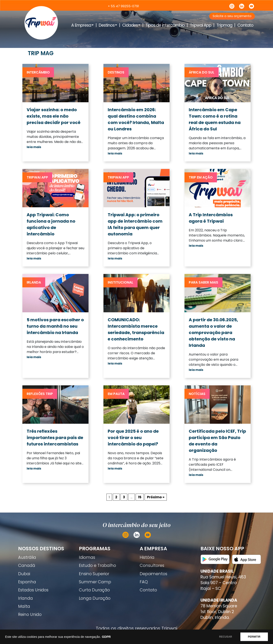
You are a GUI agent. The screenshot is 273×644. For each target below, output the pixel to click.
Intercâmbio (38, 72)
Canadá (27, 565)
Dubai (24, 574)
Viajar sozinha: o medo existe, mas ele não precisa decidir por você (54, 116)
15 (140, 497)
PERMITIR (254, 637)
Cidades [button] (130, 25)
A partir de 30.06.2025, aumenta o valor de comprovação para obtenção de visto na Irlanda (213, 333)
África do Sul (202, 72)
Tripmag (224, 25)
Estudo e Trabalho (97, 565)
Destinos (116, 72)
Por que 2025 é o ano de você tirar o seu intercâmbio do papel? (133, 438)
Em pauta (116, 394)
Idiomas (87, 557)
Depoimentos (153, 574)
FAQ (144, 582)
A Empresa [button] (81, 25)
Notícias (197, 394)
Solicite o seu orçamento (232, 16)
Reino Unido (30, 614)
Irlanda (34, 282)
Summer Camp (95, 582)
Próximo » (156, 497)
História (147, 557)
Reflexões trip (40, 394)
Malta (24, 606)
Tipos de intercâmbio (165, 25)
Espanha (27, 582)
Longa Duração (95, 598)
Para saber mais (203, 282)
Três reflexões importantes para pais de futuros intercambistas (55, 438)
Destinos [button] (107, 25)
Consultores (152, 565)
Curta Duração (94, 590)
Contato (245, 25)
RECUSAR (226, 637)
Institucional (121, 282)
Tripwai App (201, 25)
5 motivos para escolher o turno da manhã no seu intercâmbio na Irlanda (55, 326)
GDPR (106, 637)
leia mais (34, 147)
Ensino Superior (94, 574)
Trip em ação (201, 177)
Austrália (27, 557)
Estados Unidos (33, 590)
